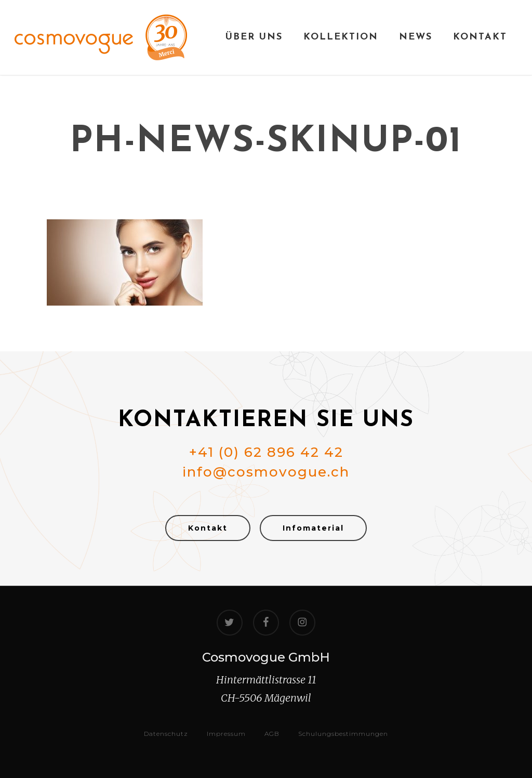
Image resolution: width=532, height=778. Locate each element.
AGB (272, 734)
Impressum (226, 734)
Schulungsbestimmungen (343, 734)
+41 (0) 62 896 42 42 (266, 452)
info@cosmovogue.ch (266, 472)
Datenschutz (166, 734)
